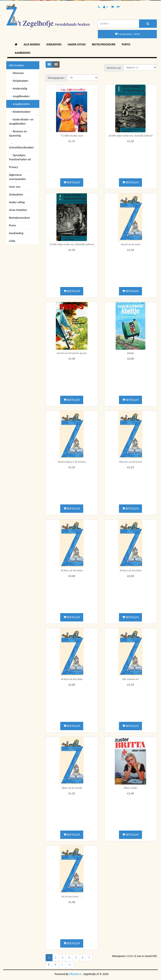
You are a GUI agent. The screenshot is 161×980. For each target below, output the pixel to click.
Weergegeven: (56, 78)
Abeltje (131, 353)
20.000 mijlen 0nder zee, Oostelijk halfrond (131, 136)
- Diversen (16, 73)
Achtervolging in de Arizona (72, 462)
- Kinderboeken (20, 112)
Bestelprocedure (104, 44)
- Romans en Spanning (18, 133)
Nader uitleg (77, 44)
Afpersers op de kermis (131, 462)
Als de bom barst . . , (72, 897)
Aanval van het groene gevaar (72, 353)
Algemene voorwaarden (17, 177)
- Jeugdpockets (19, 104)
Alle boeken (32, 44)
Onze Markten (18, 210)
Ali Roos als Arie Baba (72, 570)
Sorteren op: (114, 68)
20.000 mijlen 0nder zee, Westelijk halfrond (72, 244)
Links (12, 241)
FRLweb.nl (75, 974)
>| (70, 965)
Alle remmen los (131, 679)
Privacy (13, 167)
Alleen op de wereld (72, 788)
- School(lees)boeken (21, 145)
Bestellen (72, 182)
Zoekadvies (54, 44)
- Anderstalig (18, 88)
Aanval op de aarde (131, 244)
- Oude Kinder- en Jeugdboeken (21, 121)
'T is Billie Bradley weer (72, 136)
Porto (126, 44)
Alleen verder (131, 788)
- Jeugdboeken (19, 96)
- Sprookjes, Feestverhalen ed (20, 157)
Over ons (15, 187)
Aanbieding (22, 53)
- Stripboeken (19, 81)
